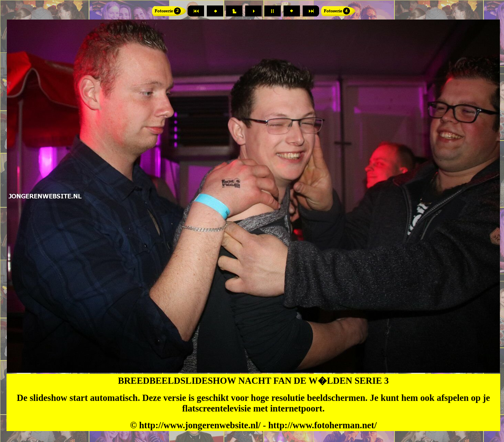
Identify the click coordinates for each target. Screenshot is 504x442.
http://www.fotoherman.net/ (322, 425)
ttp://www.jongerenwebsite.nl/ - (206, 425)
